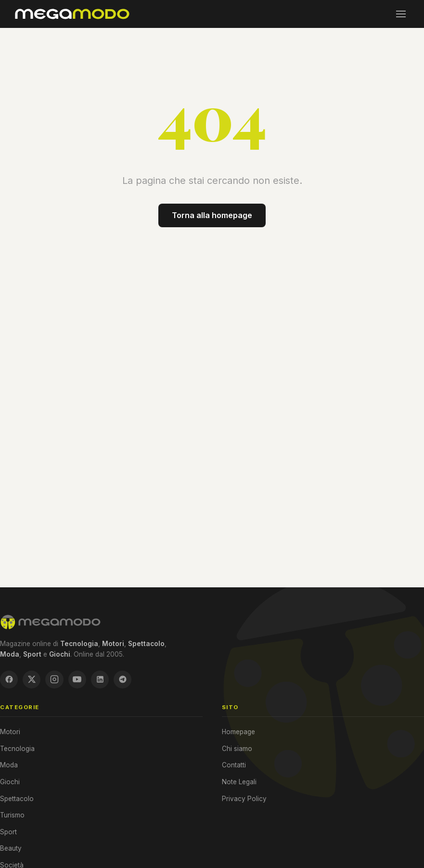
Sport (8, 832)
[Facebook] (9, 680)
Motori (10, 732)
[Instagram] (55, 680)
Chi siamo (237, 749)
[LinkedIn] (102, 680)
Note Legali (239, 782)
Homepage (238, 732)
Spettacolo (17, 799)
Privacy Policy (244, 799)
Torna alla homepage (212, 215)
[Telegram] (125, 680)
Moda (9, 765)
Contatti (234, 765)
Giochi (10, 782)
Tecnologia (17, 749)
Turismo (12, 816)
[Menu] (401, 14)
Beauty (11, 849)
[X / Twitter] (32, 680)
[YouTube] (78, 680)
